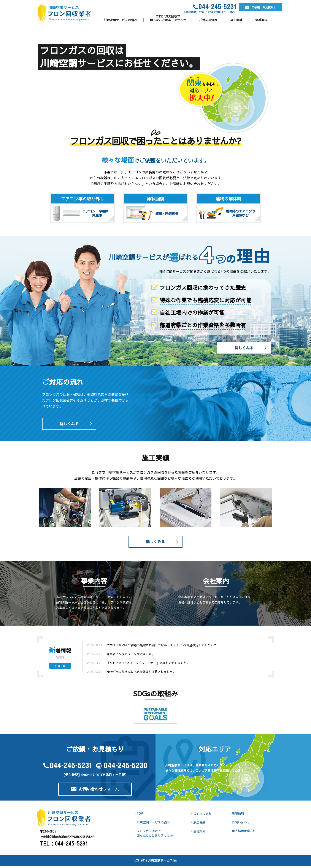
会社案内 (261, 20)
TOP (139, 815)
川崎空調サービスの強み (120, 20)
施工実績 (236, 20)
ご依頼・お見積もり (253, 8)
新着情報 (238, 815)
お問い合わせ (241, 824)
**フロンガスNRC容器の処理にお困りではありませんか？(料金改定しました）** (161, 647)
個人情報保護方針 (244, 833)
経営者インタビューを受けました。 (131, 656)
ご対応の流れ (208, 20)
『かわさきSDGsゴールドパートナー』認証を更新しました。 (148, 665)
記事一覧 (60, 668)
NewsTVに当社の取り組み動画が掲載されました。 (141, 674)
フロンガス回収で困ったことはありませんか (168, 18)
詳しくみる (243, 348)
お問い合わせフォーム (95, 791)
